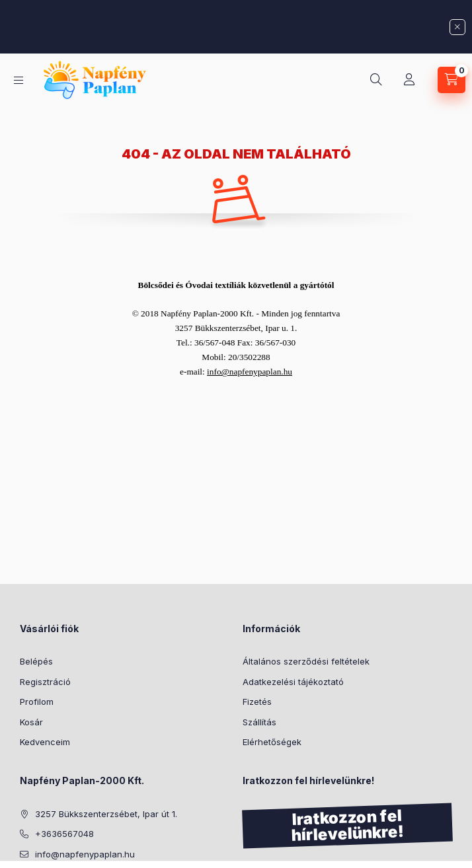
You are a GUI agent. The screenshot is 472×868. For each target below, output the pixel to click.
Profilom (37, 702)
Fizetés (257, 702)
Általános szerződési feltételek (306, 661)
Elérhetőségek (272, 742)
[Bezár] (457, 27)
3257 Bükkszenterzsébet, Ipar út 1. (106, 814)
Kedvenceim (45, 742)
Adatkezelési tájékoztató (293, 682)
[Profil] (409, 80)
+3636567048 (64, 834)
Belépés (36, 661)
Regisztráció (45, 682)
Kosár (31, 722)
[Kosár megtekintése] (452, 80)
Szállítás (259, 722)
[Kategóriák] (19, 80)
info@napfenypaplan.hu (85, 854)
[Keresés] (376, 80)
